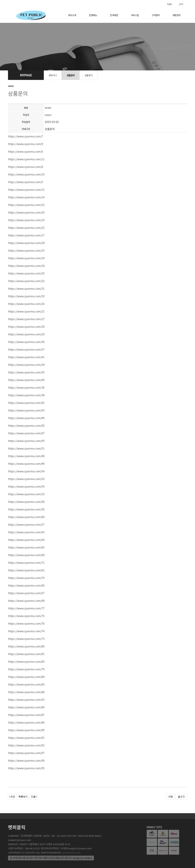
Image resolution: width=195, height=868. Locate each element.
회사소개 (72, 15)
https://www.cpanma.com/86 (26, 722)
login (170, 4)
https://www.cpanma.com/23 (26, 250)
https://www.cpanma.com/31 (26, 289)
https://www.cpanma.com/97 (26, 753)
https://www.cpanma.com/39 (26, 327)
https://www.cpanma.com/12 (26, 190)
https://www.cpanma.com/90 (26, 730)
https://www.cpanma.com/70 (26, 578)
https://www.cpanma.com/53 (26, 494)
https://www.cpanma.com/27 (26, 319)
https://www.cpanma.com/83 (26, 662)
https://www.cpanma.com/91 (26, 738)
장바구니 (53, 75)
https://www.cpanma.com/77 (26, 608)
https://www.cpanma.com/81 (26, 654)
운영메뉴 (93, 15)
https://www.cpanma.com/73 (26, 639)
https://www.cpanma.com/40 (26, 380)
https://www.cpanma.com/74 (26, 631)
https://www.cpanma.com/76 (26, 623)
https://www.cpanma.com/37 (26, 349)
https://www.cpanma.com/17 (26, 235)
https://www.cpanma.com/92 (26, 745)
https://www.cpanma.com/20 (26, 212)
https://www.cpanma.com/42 (26, 403)
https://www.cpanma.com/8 (26, 167)
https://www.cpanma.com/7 (26, 136)
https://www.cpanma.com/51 (26, 448)
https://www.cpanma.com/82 (26, 684)
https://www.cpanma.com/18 (26, 266)
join (181, 4)
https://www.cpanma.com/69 (26, 555)
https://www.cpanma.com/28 (26, 243)
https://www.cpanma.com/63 (26, 532)
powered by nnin (71, 853)
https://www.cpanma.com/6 (26, 151)
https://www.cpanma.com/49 (26, 464)
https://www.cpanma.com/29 (26, 334)
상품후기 (89, 75)
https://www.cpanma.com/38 (26, 395)
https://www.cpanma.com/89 (26, 707)
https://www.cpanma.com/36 (26, 387)
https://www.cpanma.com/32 (26, 281)
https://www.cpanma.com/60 (26, 517)
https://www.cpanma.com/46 (26, 418)
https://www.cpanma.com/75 (26, 616)
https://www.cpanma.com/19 (26, 220)
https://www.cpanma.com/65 (26, 547)
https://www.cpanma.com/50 (26, 426)
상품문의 (71, 75)
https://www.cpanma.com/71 (26, 563)
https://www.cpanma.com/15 (26, 205)
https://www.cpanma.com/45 (26, 441)
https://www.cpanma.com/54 (26, 471)
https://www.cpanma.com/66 (26, 585)
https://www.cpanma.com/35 (26, 372)
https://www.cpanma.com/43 (26, 410)
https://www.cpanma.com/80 (26, 646)
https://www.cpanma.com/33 (26, 296)
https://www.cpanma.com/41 (26, 357)
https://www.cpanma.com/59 (26, 486)
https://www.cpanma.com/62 (26, 570)
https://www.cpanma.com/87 (26, 715)
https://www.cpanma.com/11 (26, 159)
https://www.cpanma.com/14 (26, 197)
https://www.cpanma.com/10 (26, 174)
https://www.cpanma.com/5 (26, 182)
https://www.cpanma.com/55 (26, 479)
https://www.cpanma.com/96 (26, 760)
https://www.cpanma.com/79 (26, 669)
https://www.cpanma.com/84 (26, 677)
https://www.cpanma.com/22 (26, 228)
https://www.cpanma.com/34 (26, 365)
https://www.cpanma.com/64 (26, 540)
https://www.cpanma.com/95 (26, 768)
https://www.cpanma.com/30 (26, 342)
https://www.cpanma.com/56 (26, 509)
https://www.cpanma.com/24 (26, 258)
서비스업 (135, 15)
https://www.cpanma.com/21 (26, 311)
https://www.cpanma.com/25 (26, 273)
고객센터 (156, 15)
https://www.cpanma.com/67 (26, 593)
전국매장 (114, 15)
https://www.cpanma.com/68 (26, 601)
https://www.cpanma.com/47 (26, 433)
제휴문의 (177, 15)
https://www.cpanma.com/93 (26, 700)
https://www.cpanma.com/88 (26, 692)
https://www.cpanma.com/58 (26, 502)
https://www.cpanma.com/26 (26, 304)
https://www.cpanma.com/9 (26, 144)
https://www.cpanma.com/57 (26, 524)
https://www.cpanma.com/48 (26, 456)
